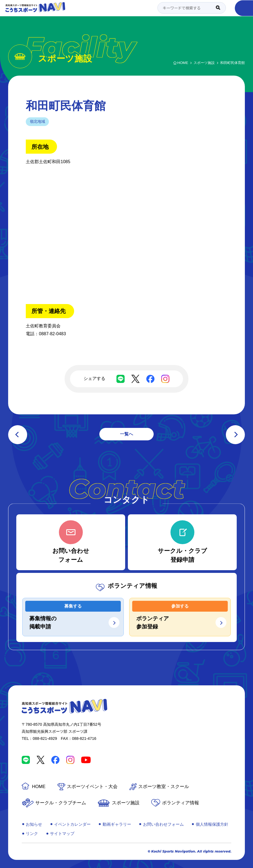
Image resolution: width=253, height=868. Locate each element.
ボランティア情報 (181, 803)
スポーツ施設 (126, 803)
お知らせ (34, 824)
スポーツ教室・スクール (164, 787)
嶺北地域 (37, 121)
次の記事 (235, 435)
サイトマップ (62, 833)
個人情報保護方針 (212, 824)
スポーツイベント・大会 (92, 787)
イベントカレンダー (72, 824)
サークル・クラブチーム (61, 803)
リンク (32, 833)
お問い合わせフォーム (163, 824)
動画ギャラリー (117, 824)
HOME (39, 787)
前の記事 (18, 435)
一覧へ (126, 434)
